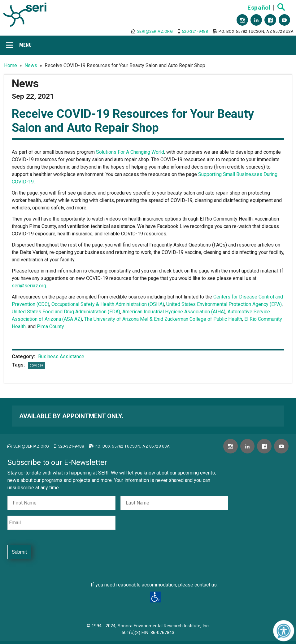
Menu (25, 45)
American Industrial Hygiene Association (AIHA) (174, 312)
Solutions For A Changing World (130, 152)
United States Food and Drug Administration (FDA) (66, 312)
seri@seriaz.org (152, 31)
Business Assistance (61, 356)
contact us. (206, 585)
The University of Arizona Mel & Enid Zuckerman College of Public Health (163, 319)
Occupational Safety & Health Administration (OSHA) (108, 304)
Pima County (50, 326)
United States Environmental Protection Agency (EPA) (224, 304)
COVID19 (37, 365)
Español (259, 8)
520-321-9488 (193, 31)
